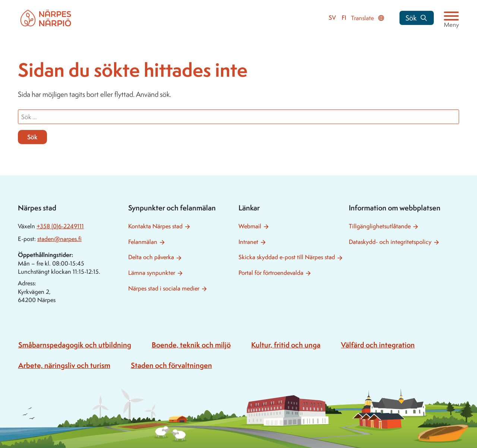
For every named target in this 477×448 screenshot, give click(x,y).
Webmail (250, 226)
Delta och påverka (151, 257)
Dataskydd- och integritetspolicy (390, 242)
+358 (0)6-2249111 (60, 226)
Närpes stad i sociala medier (164, 288)
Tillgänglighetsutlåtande (380, 226)
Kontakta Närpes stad (155, 226)
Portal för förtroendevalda (271, 273)
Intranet (248, 242)
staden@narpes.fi (59, 239)
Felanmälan (143, 242)
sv (332, 18)
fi (344, 18)
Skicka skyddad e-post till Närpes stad (287, 257)
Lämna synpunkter (152, 273)
